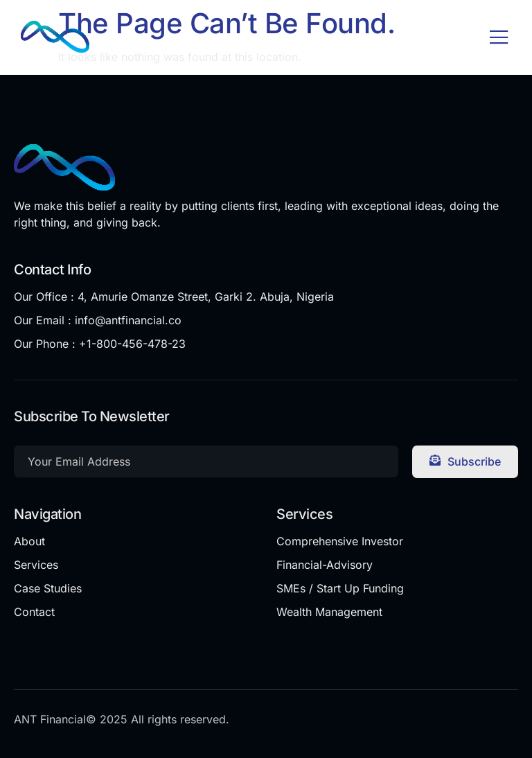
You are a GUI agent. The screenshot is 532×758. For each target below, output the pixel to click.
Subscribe (465, 461)
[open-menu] (499, 38)
